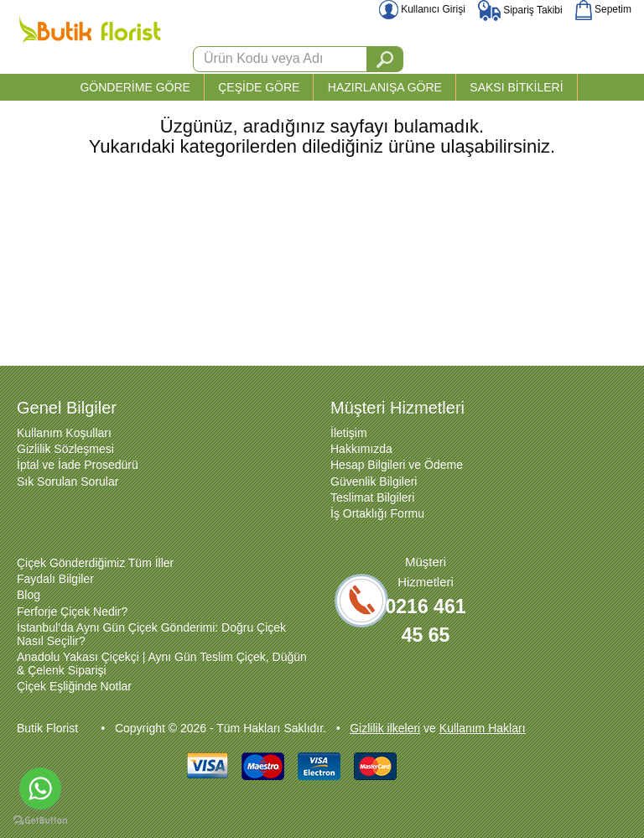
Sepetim (603, 9)
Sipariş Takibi (520, 10)
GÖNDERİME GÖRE (135, 87)
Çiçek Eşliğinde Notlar (74, 686)
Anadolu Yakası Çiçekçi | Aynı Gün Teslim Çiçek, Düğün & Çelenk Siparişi (162, 664)
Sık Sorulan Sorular (68, 481)
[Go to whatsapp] (40, 789)
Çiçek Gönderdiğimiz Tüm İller (95, 563)
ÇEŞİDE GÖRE (259, 87)
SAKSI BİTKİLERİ (516, 87)
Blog (29, 595)
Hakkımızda (361, 449)
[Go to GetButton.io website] (40, 821)
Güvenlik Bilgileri (374, 481)
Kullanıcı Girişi (422, 9)
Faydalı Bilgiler (55, 579)
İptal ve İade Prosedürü (78, 465)
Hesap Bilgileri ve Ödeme (397, 465)
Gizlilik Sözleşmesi (65, 449)
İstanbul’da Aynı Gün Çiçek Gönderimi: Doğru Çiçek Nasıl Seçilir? (151, 634)
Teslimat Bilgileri (372, 497)
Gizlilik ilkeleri (385, 728)
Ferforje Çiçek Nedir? (72, 612)
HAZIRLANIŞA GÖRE (385, 87)
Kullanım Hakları (483, 728)
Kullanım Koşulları (64, 433)
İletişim (349, 433)
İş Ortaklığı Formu (377, 513)
